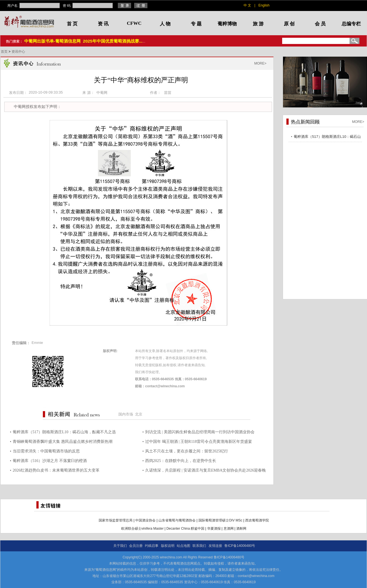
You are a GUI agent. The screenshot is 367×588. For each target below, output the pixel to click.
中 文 (247, 5)
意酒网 (229, 529)
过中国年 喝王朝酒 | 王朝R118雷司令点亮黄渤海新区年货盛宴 (199, 442)
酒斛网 (241, 529)
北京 (139, 414)
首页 (5, 52)
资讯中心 (18, 52)
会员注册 (136, 546)
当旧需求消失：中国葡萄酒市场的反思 (46, 451)
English (264, 5)
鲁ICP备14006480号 (240, 546)
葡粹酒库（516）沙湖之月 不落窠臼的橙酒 (50, 461)
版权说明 (168, 546)
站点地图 (183, 546)
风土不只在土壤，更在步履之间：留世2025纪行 (187, 451)
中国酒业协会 (145, 520)
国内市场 (126, 414)
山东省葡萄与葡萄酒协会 (177, 520)
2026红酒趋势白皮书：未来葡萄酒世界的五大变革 (56, 470)
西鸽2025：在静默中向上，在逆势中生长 (181, 461)
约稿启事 (152, 546)
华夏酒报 (214, 529)
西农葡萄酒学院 (257, 520)
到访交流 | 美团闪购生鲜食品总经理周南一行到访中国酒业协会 (200, 432)
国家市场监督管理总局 (116, 520)
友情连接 (215, 546)
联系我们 (199, 546)
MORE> (260, 63)
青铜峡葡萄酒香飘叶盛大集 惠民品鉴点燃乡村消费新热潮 (63, 442)
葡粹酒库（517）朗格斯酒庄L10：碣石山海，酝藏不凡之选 (64, 432)
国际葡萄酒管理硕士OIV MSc (220, 520)
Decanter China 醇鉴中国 (185, 529)
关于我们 (120, 546)
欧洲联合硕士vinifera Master (142, 529)
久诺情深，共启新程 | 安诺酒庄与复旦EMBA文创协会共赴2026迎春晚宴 (205, 471)
